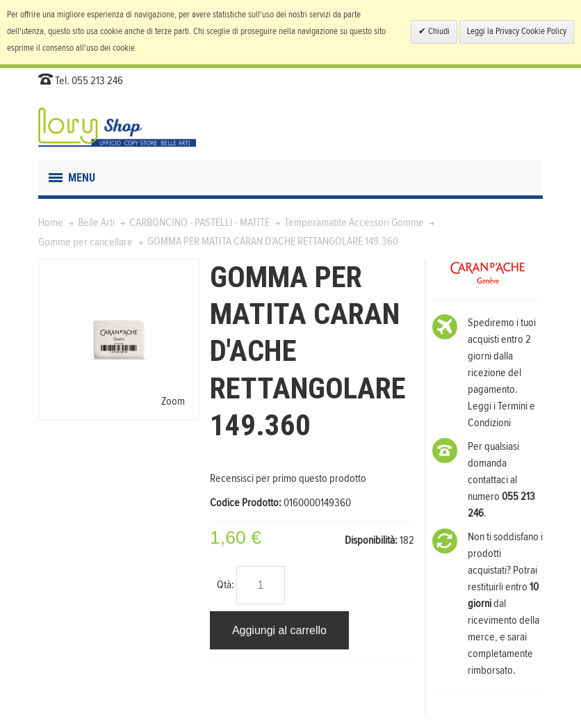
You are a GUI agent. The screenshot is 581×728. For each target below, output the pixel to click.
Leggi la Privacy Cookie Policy (517, 32)
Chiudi (438, 32)
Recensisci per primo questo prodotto (288, 478)
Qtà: (226, 585)
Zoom (173, 401)
